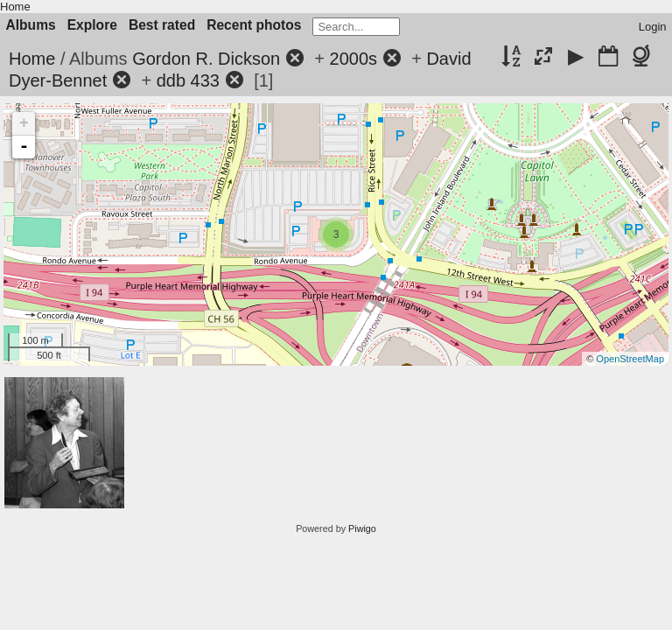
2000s (354, 59)
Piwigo (362, 528)
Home (15, 7)
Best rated (162, 25)
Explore (92, 25)
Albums (31, 25)
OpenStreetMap (630, 359)
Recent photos (254, 25)
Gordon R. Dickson (206, 59)
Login (653, 27)
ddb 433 (188, 80)
